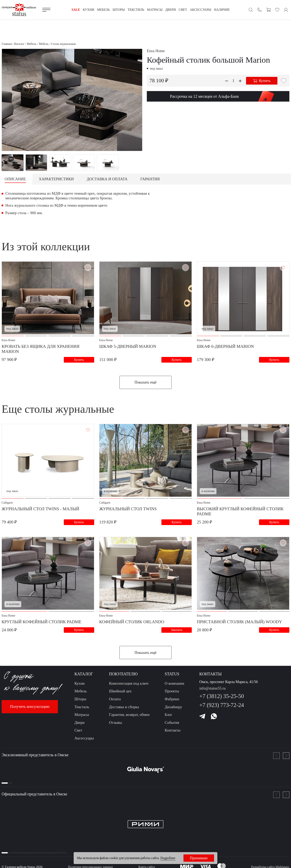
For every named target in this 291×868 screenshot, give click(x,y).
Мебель (81, 693)
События (172, 725)
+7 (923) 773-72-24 (222, 707)
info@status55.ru (212, 691)
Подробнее (168, 858)
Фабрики (172, 701)
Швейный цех (120, 693)
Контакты (173, 733)
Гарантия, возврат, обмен (129, 717)
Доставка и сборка (124, 709)
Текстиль (82, 709)
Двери (79, 725)
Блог (168, 717)
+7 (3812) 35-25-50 (222, 699)
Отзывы (115, 725)
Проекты (172, 693)
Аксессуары (84, 741)
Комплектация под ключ (129, 686)
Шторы (80, 701)
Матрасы (82, 717)
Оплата (115, 701)
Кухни (80, 686)
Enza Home (156, 51)
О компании (174, 686)
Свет (78, 733)
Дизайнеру (173, 709)
